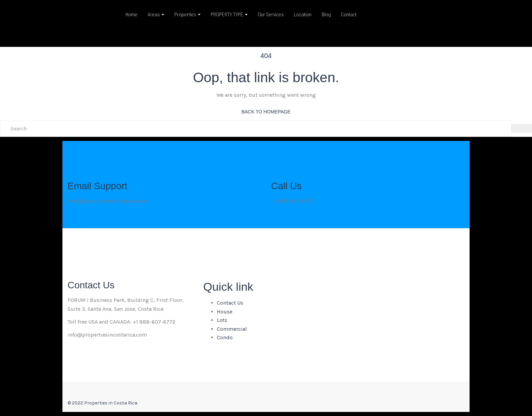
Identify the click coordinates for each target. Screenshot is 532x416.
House (225, 312)
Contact (349, 14)
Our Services (271, 14)
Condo (225, 337)
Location (303, 14)
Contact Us (230, 303)
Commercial (232, 329)
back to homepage (266, 112)
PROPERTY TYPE (229, 14)
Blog (326, 14)
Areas (156, 14)
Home (131, 14)
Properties (187, 14)
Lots (222, 320)
